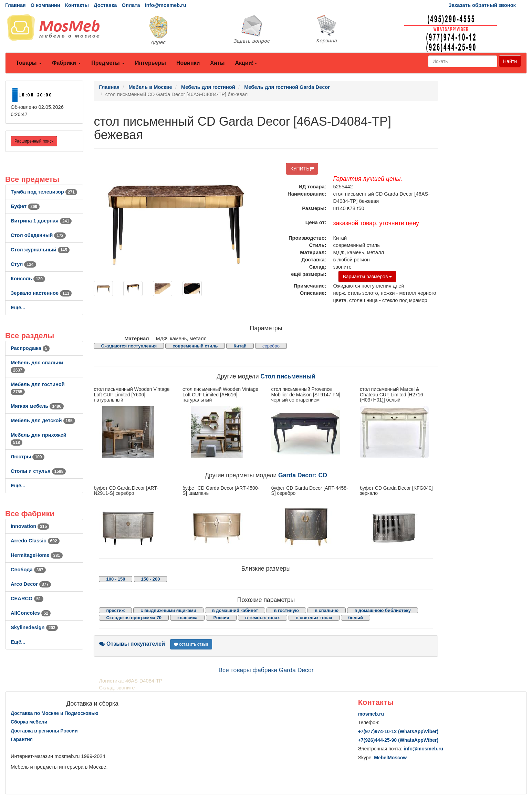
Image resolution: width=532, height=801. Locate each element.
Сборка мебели (29, 722)
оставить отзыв (191, 644)
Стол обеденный (38, 235)
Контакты (77, 5)
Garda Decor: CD (303, 475)
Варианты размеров (367, 277)
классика (187, 618)
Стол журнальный (40, 250)
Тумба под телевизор (44, 192)
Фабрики (66, 63)
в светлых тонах (314, 618)
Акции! (246, 63)
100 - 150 (116, 579)
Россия (221, 618)
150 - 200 (151, 579)
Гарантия (22, 739)
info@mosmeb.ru (166, 5)
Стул (23, 264)
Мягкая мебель (37, 406)
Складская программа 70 (134, 618)
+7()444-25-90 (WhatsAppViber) (398, 740)
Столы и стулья (38, 471)
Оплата (131, 5)
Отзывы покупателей (132, 644)
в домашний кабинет (235, 610)
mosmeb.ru (371, 714)
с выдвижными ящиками (168, 610)
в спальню (327, 610)
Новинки (188, 63)
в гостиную (286, 610)
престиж (115, 610)
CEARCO (27, 599)
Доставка (105, 5)
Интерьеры (150, 63)
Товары (29, 63)
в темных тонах (263, 618)
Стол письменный (288, 376)
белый (356, 618)
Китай (240, 346)
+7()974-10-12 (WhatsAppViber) (398, 731)
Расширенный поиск (34, 141)
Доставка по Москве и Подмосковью (55, 713)
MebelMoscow (390, 758)
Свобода (28, 570)
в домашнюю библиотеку (383, 610)
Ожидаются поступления (129, 346)
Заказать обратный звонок (482, 5)
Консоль (28, 279)
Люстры (28, 457)
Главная (15, 5)
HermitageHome (37, 555)
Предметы (108, 63)
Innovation (30, 526)
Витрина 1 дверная (41, 221)
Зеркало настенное (41, 293)
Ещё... (18, 308)
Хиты (217, 63)
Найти (510, 61)
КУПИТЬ (302, 169)
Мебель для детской (43, 420)
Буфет (25, 206)
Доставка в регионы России (44, 731)
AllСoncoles (31, 613)
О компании (45, 5)
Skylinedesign (34, 627)
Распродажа (30, 348)
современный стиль (195, 346)
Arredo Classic (35, 541)
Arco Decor (31, 584)
